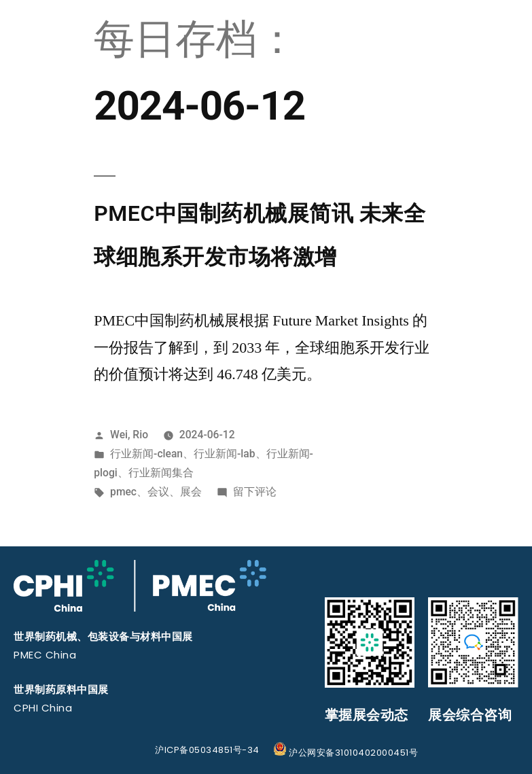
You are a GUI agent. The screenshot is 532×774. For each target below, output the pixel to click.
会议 (158, 492)
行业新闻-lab (225, 454)
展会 (191, 492)
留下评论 (255, 492)
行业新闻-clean (146, 454)
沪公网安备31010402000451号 (346, 753)
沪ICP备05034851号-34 (207, 750)
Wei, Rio (129, 435)
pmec (123, 492)
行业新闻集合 (161, 473)
